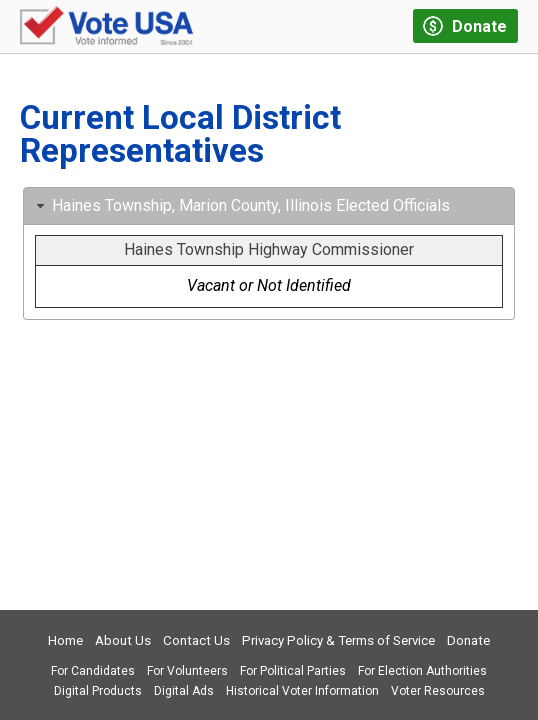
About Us (123, 640)
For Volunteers (187, 671)
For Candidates (93, 671)
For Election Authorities (422, 671)
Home (65, 640)
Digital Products (98, 691)
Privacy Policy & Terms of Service (338, 640)
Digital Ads (184, 691)
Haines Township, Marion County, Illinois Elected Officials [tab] (241, 205)
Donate (468, 640)
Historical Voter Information (302, 691)
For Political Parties (293, 671)
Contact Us (196, 640)
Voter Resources (438, 691)
